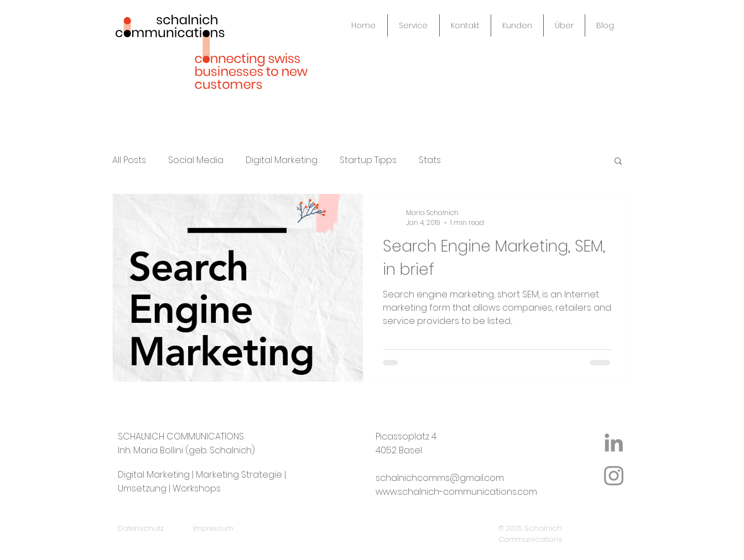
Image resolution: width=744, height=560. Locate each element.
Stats (430, 160)
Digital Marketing (282, 160)
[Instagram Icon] (614, 476)
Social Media (196, 160)
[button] (618, 162)
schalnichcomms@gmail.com (440, 478)
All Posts (129, 160)
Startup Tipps (368, 160)
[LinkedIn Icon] (614, 443)
